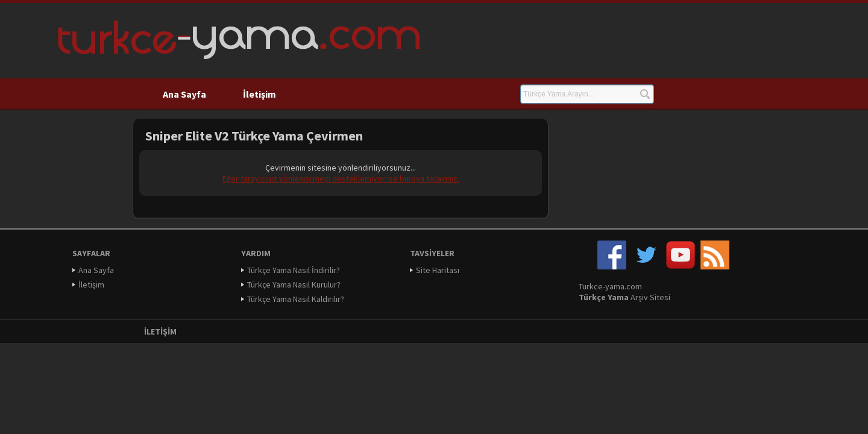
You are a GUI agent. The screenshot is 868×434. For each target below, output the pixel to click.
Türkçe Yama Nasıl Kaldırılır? (296, 299)
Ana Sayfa (184, 94)
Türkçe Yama (604, 297)
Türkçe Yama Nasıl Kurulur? (294, 285)
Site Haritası (438, 270)
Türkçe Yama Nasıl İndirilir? (294, 270)
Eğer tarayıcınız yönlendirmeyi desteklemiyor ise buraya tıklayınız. (341, 178)
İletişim (259, 94)
